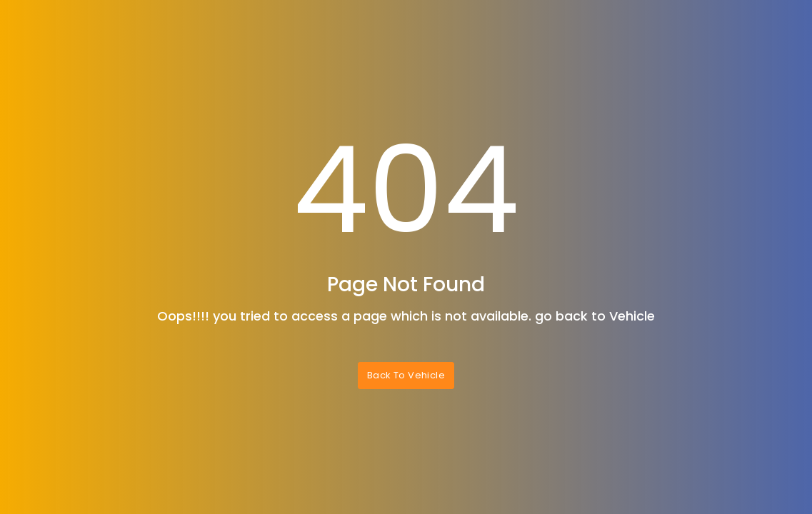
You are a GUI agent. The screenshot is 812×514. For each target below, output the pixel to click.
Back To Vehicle (406, 375)
